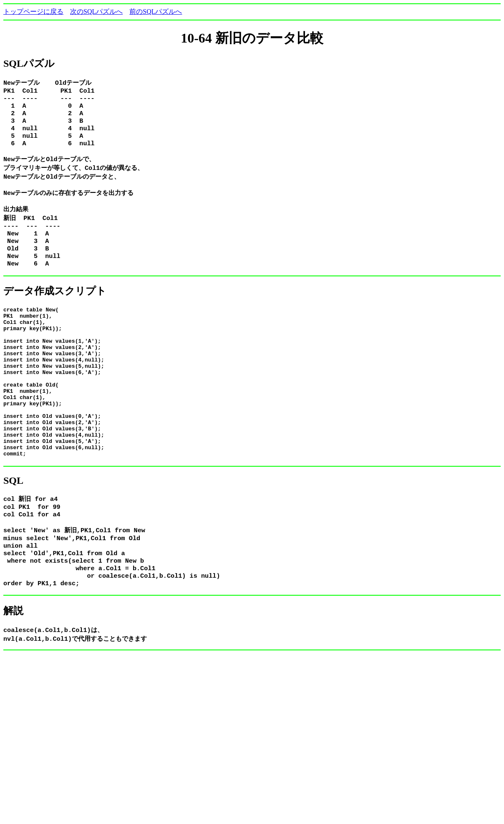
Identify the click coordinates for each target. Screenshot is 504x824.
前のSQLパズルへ (156, 11)
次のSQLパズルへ (96, 11)
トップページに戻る (33, 11)
